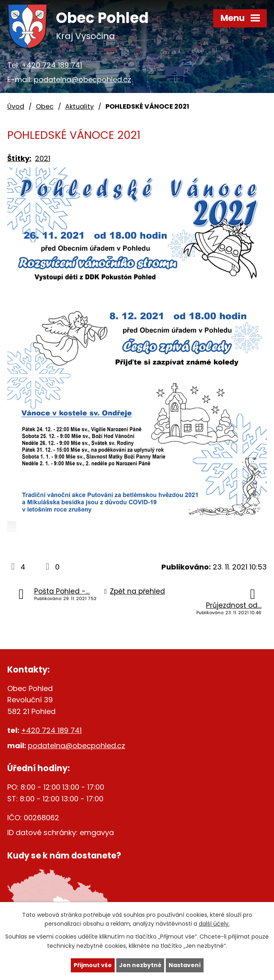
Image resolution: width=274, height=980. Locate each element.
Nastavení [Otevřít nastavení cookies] (185, 965)
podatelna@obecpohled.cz (82, 79)
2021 (43, 158)
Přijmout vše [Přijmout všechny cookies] (93, 965)
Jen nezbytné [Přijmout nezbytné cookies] (140, 965)
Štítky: (19, 158)
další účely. (214, 924)
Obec (45, 106)
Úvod (16, 106)
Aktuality (79, 106)
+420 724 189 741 (52, 65)
